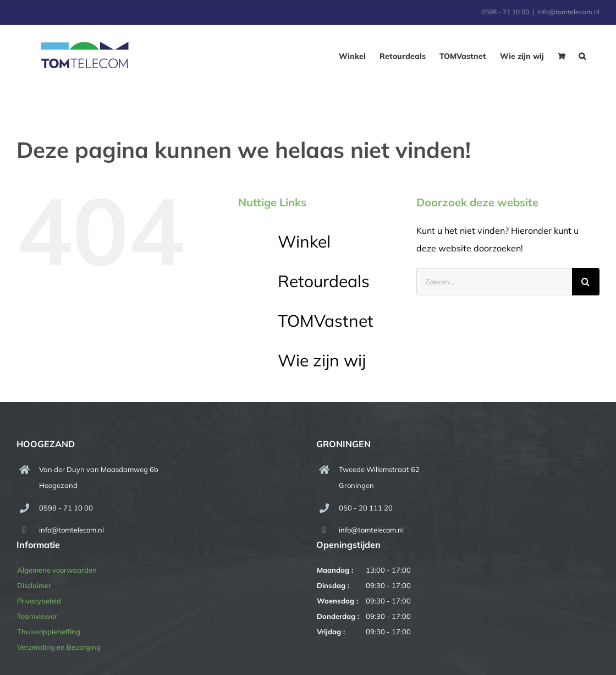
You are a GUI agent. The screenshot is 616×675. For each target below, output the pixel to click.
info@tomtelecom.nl (568, 12)
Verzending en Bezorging (59, 647)
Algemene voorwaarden (57, 570)
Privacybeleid (39, 601)
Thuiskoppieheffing (49, 632)
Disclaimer (34, 585)
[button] (582, 56)
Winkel (304, 242)
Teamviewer (37, 616)
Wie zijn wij (322, 360)
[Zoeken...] (494, 282)
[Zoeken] (586, 282)
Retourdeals (324, 281)
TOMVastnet (326, 321)
